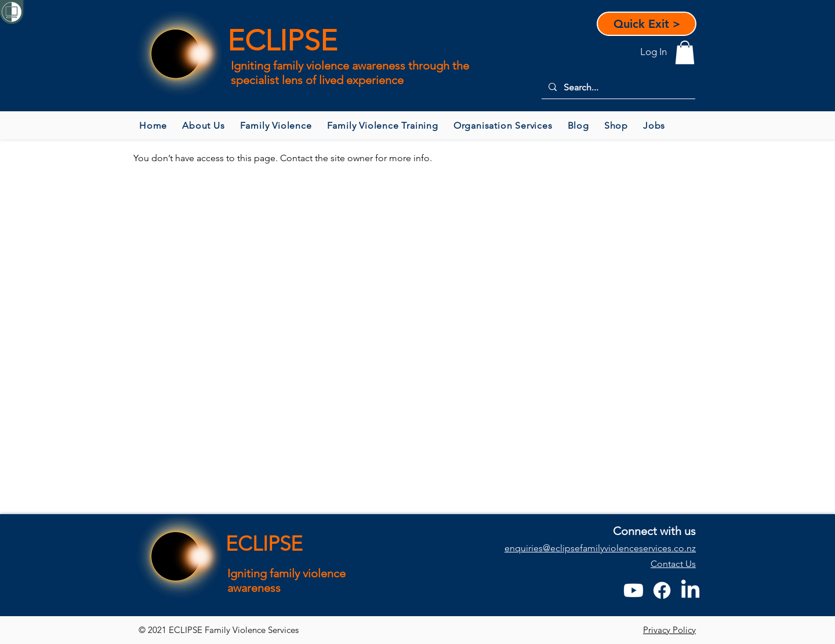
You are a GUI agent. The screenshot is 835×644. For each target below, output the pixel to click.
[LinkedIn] (690, 590)
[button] (685, 52)
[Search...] (617, 87)
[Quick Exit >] (647, 24)
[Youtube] (633, 590)
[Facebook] (662, 590)
